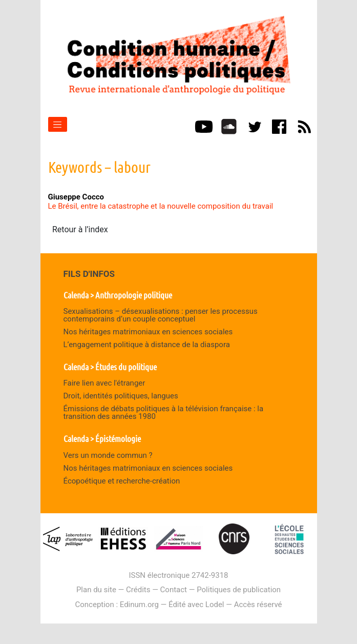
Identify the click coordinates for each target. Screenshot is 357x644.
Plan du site (96, 590)
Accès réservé (258, 605)
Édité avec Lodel (196, 605)
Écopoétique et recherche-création (122, 481)
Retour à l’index (80, 229)
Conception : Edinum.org (117, 605)
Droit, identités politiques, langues (121, 396)
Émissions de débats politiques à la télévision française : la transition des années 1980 (164, 412)
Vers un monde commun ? (108, 455)
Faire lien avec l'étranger (104, 383)
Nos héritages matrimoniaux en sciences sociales (148, 332)
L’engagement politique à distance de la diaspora (147, 345)
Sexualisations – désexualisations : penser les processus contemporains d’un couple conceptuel (161, 315)
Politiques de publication (239, 590)
